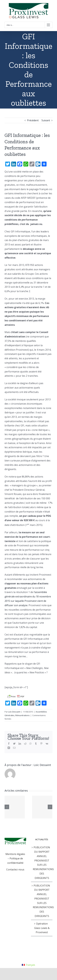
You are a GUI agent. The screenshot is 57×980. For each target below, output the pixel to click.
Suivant (46, 120)
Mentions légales (15, 854)
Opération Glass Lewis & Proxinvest (42, 928)
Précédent (33, 120)
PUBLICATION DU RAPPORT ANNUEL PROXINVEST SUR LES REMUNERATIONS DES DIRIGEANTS (42, 863)
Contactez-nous (15, 869)
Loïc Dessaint (14, 712)
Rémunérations (22, 715)
